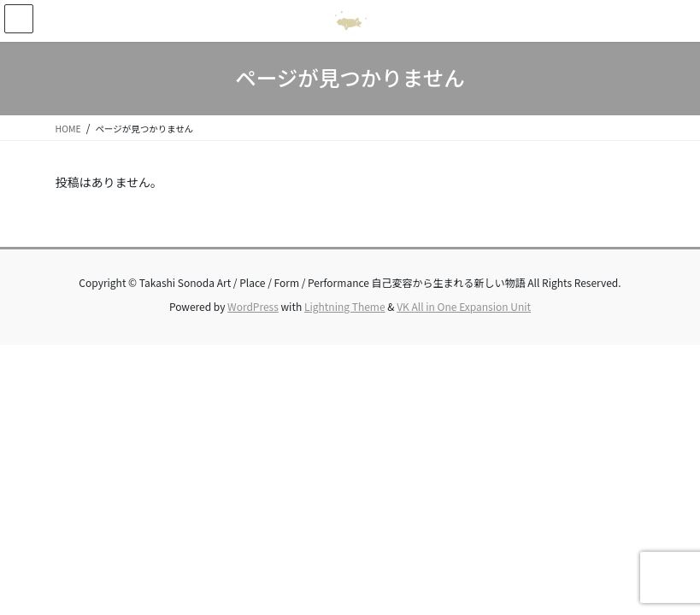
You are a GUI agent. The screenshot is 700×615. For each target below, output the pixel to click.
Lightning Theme (345, 306)
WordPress (253, 306)
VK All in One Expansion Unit (464, 306)
